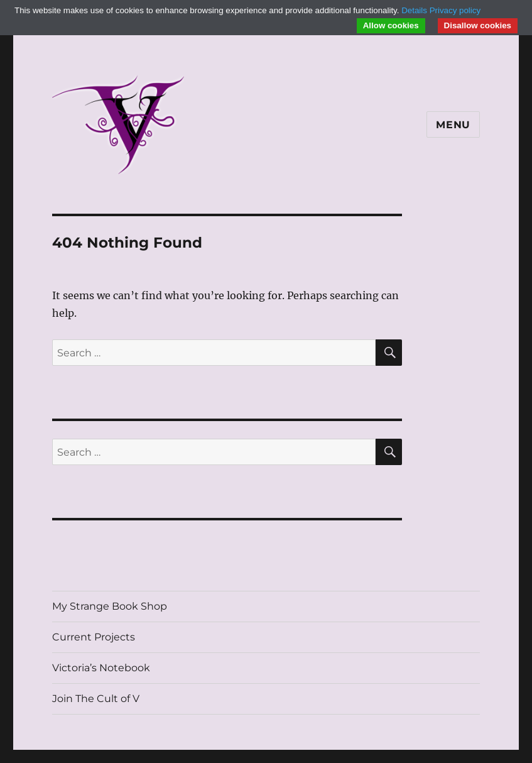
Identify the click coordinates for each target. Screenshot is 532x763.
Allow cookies (391, 25)
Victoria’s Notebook (101, 668)
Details (414, 10)
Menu (453, 125)
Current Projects (94, 637)
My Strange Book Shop (110, 606)
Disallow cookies (478, 25)
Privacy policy (455, 10)
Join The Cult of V (96, 699)
